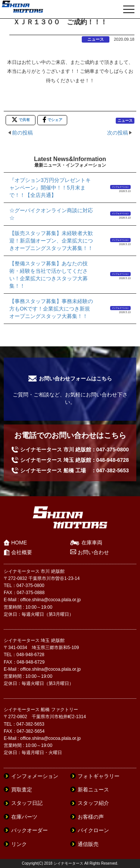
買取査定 (22, 790)
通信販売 (88, 844)
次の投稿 (118, 133)
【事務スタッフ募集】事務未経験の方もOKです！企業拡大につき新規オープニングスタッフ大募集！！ (51, 309)
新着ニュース (93, 790)
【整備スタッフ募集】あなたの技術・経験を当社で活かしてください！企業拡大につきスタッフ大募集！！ (49, 275)
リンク (19, 844)
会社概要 (22, 552)
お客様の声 (91, 817)
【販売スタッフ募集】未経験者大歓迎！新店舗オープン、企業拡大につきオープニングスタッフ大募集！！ (51, 241)
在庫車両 (92, 543)
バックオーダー (29, 830)
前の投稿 (22, 133)
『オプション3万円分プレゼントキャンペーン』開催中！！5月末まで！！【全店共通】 (50, 188)
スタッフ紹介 (93, 803)
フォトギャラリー (99, 776)
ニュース (96, 39)
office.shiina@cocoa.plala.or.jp (50, 600)
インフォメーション (120, 187)
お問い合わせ (93, 552)
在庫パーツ (24, 817)
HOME (19, 543)
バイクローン (93, 830)
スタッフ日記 (27, 803)
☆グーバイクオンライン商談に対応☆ (51, 214)
